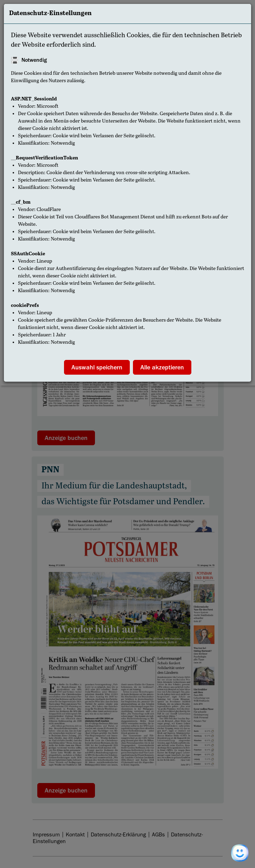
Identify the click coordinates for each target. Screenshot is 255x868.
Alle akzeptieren (162, 367)
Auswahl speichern (97, 367)
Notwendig (34, 60)
